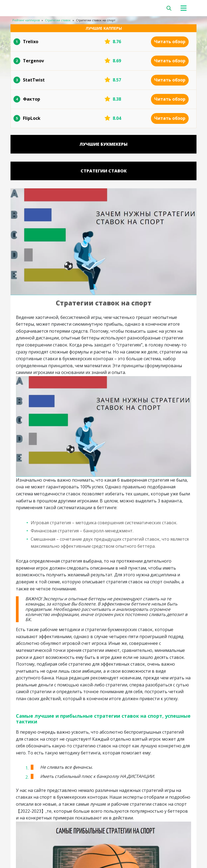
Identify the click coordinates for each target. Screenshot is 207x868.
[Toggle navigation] (186, 8)
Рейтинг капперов (26, 20)
